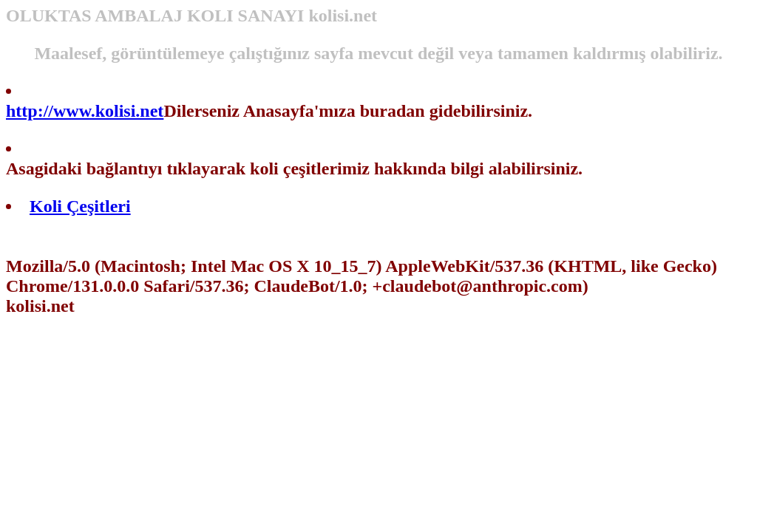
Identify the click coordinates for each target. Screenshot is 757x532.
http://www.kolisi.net (85, 111)
